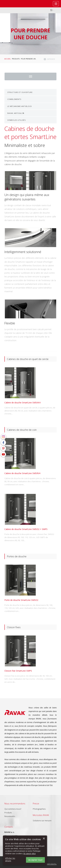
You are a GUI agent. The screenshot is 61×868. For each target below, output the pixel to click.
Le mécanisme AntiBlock (20, 106)
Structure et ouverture (20, 92)
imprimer (51, 59)
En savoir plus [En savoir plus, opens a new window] (30, 854)
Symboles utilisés (16, 120)
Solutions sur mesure (42, 821)
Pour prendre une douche (32, 59)
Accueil (7, 59)
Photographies (39, 809)
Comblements (14, 99)
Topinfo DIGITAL (50, 864)
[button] (13, 860)
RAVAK (11, 4)
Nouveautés (10, 816)
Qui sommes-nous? (13, 809)
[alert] (25, 850)
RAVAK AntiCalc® (16, 113)
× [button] (44, 839)
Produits (16, 59)
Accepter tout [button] (35, 860)
